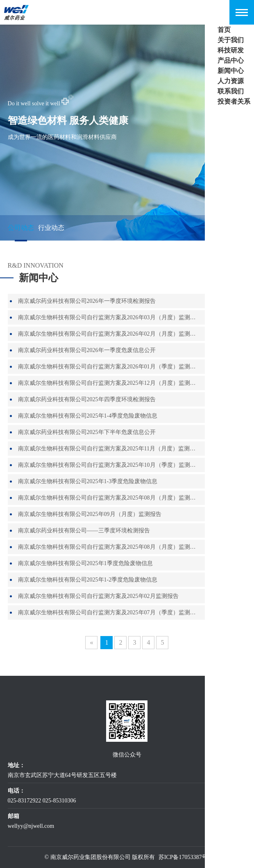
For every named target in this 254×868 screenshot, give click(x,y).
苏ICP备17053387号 (183, 857)
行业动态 (51, 228)
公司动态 (21, 228)
